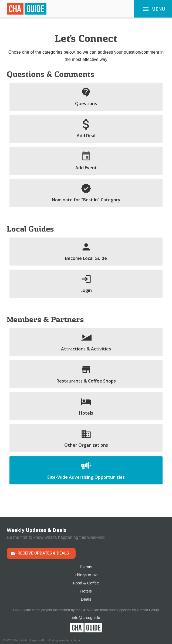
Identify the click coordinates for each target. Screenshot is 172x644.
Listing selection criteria (65, 640)
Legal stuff (37, 640)
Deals (86, 599)
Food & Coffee (86, 583)
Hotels (86, 591)
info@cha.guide (86, 617)
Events (86, 567)
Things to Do (86, 575)
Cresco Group (148, 610)
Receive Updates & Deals (43, 553)
